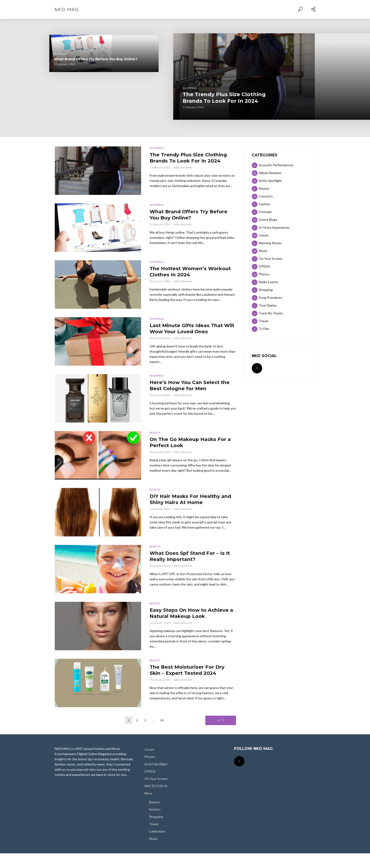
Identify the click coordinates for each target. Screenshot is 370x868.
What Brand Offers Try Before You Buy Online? (72, 58)
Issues (149, 764)
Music (153, 853)
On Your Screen (156, 793)
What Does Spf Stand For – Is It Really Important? (190, 561)
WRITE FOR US (156, 801)
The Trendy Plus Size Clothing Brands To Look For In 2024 (169, 106)
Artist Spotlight (156, 779)
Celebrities (157, 846)
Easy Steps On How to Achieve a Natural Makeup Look (189, 621)
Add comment (183, 177)
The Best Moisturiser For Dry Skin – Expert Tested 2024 (187, 686)
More (148, 808)
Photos (150, 771)
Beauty (155, 436)
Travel (154, 838)
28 (162, 735)
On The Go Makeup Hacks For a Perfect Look (189, 447)
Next (219, 735)
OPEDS (150, 786)
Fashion (155, 824)
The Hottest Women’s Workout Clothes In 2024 (74, 108)
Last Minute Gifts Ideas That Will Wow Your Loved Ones (292, 55)
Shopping (131, 96)
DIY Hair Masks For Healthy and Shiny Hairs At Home (190, 504)
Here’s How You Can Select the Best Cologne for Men (294, 106)
